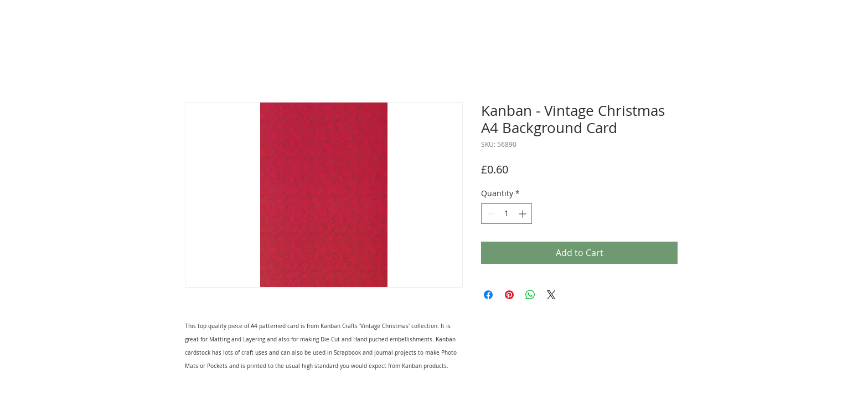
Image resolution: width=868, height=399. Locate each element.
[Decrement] (490, 214)
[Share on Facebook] (488, 295)
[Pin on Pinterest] (509, 295)
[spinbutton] (507, 214)
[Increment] (523, 214)
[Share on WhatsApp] (530, 295)
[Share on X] (551, 295)
